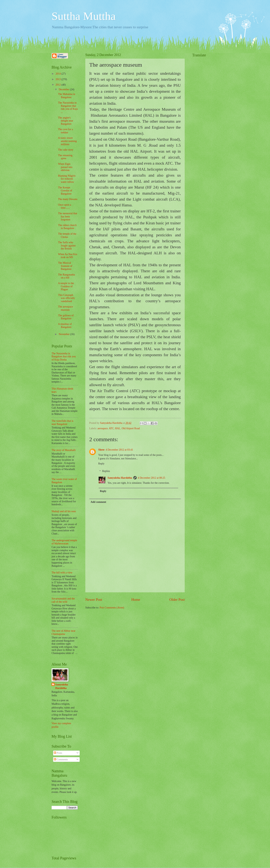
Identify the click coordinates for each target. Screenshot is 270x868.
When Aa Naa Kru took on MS (67, 256)
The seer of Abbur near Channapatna (63, 632)
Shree (101, 450)
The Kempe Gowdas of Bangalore (65, 191)
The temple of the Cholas (67, 235)
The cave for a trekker (65, 131)
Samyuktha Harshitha (120, 478)
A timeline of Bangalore (65, 326)
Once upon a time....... (64, 206)
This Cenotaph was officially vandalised (66, 298)
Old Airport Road (131, 428)
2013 (58, 79)
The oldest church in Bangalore (67, 227)
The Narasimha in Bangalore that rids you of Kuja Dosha (64, 357)
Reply (101, 464)
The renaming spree (65, 157)
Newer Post (94, 600)
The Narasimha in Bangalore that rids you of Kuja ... (68, 107)
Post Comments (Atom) (112, 608)
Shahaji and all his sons (64, 511)
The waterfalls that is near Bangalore (62, 422)
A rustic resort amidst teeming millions (67, 141)
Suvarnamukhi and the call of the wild (63, 600)
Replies (106, 471)
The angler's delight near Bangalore (66, 121)
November (64, 334)
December (64, 89)
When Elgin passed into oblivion (65, 167)
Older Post (177, 600)
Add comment (98, 502)
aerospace (103, 428)
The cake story (66, 150)
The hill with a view (62, 573)
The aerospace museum (65, 308)
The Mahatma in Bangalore (66, 96)
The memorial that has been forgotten (67, 216)
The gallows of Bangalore (66, 317)
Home (136, 600)
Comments (61, 759)
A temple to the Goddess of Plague (66, 286)
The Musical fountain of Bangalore (65, 266)
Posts (58, 753)
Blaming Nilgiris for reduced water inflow (67, 179)
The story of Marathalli (64, 450)
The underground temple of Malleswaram (64, 542)
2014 (58, 74)
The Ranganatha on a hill (66, 276)
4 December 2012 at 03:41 (119, 450)
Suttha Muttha (84, 16)
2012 (58, 85)
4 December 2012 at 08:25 (151, 478)
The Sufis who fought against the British (67, 246)
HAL (118, 428)
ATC (111, 428)
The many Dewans (68, 199)
